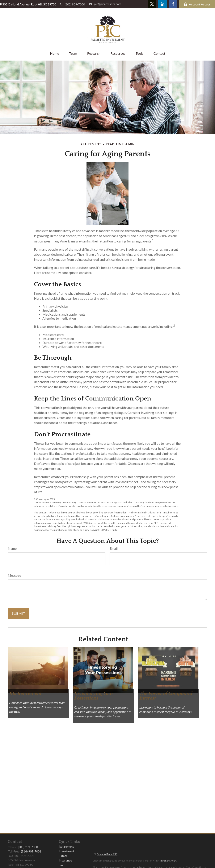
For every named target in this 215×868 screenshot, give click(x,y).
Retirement (66, 847)
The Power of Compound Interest (166, 696)
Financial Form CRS (107, 854)
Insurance (65, 860)
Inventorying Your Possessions (94, 696)
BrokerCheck (169, 861)
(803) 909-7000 (73, 4)
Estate (63, 856)
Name (12, 548)
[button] (54, 53)
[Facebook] (173, 4)
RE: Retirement (25, 694)
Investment (67, 851)
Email (114, 548)
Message (14, 575)
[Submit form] (19, 613)
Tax (61, 865)
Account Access (197, 4)
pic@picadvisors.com (105, 4)
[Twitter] (152, 4)
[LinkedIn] (163, 4)
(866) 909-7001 (31, 851)
